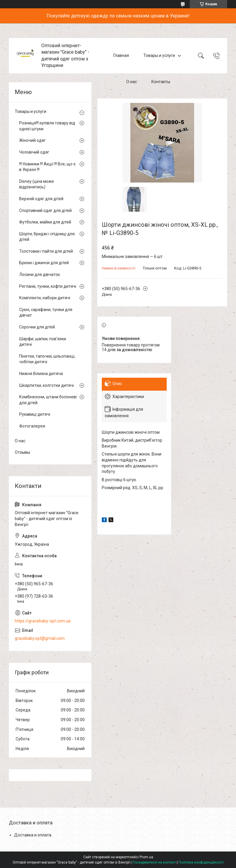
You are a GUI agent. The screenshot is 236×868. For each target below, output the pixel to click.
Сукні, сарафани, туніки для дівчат (46, 313)
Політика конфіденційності (201, 862)
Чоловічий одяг (34, 152)
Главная (121, 55)
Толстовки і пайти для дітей (46, 251)
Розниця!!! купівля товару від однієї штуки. (47, 126)
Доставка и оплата (33, 835)
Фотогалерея (32, 426)
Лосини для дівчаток (40, 274)
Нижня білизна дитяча (41, 374)
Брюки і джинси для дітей (44, 263)
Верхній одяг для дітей (41, 199)
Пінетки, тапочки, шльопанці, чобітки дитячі (47, 359)
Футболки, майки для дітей (45, 222)
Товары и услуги (159, 55)
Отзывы (22, 452)
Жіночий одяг (32, 140)
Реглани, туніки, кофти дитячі (48, 286)
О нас (132, 82)
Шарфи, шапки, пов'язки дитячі (43, 342)
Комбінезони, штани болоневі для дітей (48, 400)
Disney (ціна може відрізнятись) (37, 184)
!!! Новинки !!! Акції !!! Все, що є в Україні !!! (47, 167)
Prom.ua (146, 857)
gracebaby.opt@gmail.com (40, 638)
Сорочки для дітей (37, 327)
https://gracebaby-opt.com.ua (43, 621)
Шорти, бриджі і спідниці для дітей (47, 237)
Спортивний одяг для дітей (45, 211)
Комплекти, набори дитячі (45, 298)
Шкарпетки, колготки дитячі (46, 385)
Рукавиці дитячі (35, 414)
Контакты (161, 82)
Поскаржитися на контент (154, 862)
